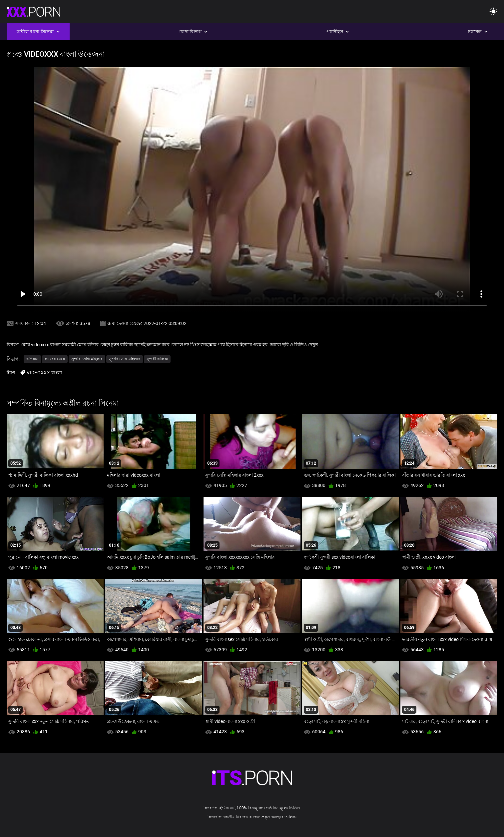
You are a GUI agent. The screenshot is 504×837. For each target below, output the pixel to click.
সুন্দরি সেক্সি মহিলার (87, 359)
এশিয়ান (32, 359)
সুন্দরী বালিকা (157, 359)
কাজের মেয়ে (55, 359)
